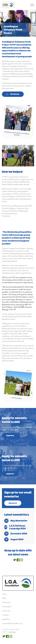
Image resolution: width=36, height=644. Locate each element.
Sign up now (13, 503)
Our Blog (5, 615)
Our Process (6, 611)
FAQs (4, 598)
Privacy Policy (7, 607)
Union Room (13, 632)
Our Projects (7, 602)
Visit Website (15, 94)
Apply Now (10, 436)
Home (4, 594)
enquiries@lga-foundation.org (12, 623)
